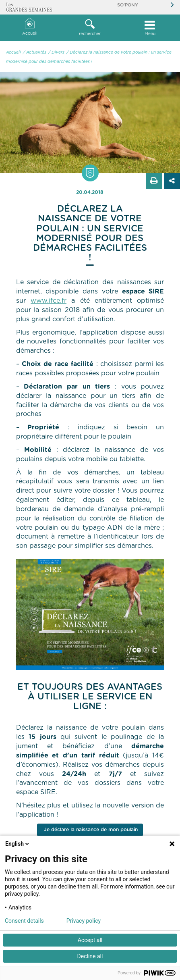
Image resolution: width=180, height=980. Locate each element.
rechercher (90, 27)
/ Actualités (35, 52)
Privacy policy (84, 921)
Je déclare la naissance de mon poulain (90, 830)
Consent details (24, 921)
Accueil (30, 27)
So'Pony (128, 5)
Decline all (90, 956)
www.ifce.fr (49, 301)
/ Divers (56, 52)
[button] (90, 28)
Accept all (90, 940)
